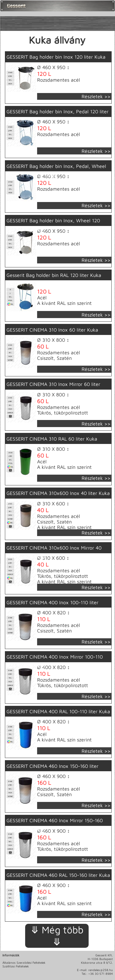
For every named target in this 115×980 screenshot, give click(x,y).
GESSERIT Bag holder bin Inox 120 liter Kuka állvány (56, 61)
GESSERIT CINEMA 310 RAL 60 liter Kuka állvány (52, 443)
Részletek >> (96, 96)
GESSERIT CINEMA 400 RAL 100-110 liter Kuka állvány (58, 716)
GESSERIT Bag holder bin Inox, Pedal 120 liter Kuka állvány (57, 116)
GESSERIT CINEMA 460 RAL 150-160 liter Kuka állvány (58, 879)
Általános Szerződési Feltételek (24, 962)
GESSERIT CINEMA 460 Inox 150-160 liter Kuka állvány (52, 770)
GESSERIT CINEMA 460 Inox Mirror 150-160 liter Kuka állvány (55, 825)
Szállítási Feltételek (16, 966)
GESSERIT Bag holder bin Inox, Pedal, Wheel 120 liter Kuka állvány (56, 170)
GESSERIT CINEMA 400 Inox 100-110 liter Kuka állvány (52, 607)
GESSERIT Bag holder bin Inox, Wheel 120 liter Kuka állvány (53, 225)
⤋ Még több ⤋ (57, 936)
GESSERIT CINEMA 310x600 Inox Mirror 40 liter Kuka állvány (54, 552)
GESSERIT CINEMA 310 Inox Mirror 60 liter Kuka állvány (53, 388)
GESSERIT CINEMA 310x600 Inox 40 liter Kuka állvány (58, 497)
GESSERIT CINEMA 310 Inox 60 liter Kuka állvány (52, 334)
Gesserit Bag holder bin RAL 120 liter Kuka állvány (54, 279)
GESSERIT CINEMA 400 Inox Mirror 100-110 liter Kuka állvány (55, 661)
